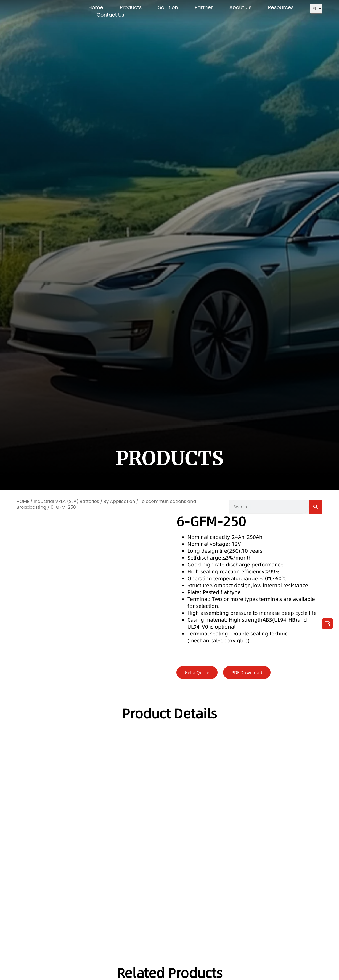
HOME (23, 501)
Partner (204, 7)
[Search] (316, 507)
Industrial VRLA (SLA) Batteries (66, 501)
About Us (240, 7)
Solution (168, 7)
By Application (119, 501)
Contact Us (110, 15)
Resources (281, 7)
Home (96, 7)
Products (131, 7)
